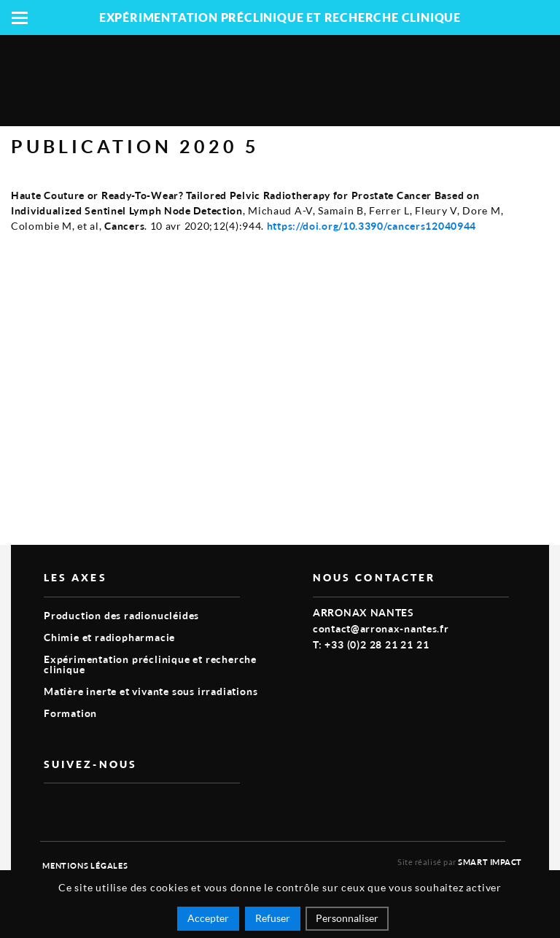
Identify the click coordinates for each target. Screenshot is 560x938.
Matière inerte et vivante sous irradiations (151, 691)
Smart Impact (490, 862)
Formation (70, 713)
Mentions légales (85, 865)
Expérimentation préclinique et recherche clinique (150, 664)
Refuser (273, 918)
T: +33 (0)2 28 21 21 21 (371, 644)
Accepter (208, 918)
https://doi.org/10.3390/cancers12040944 (372, 226)
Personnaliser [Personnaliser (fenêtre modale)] (347, 918)
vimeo (52, 807)
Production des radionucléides (121, 615)
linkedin (86, 807)
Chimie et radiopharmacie (109, 637)
